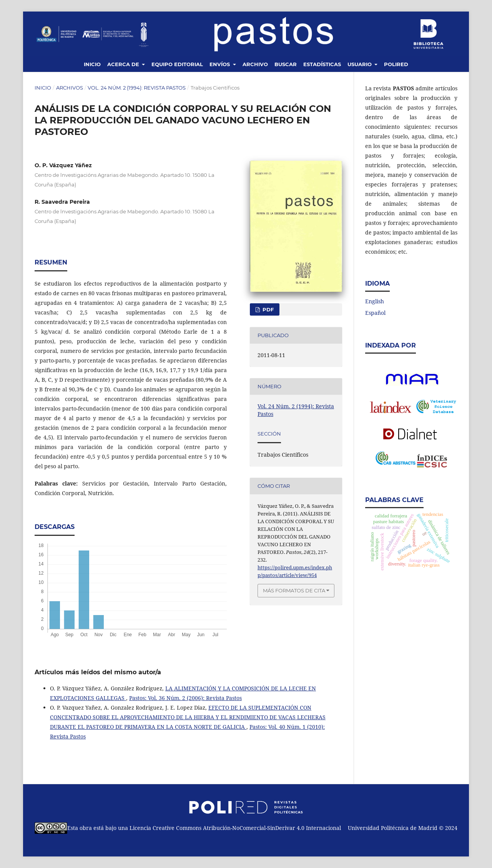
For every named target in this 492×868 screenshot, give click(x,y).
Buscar (286, 64)
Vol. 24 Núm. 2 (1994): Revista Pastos (137, 88)
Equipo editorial (177, 64)
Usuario (360, 64)
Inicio (92, 64)
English (375, 301)
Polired (396, 64)
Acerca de (124, 64)
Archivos (70, 88)
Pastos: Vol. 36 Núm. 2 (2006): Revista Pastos (185, 698)
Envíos (220, 64)
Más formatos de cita (294, 590)
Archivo (255, 64)
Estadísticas (322, 64)
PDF (267, 309)
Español (375, 313)
